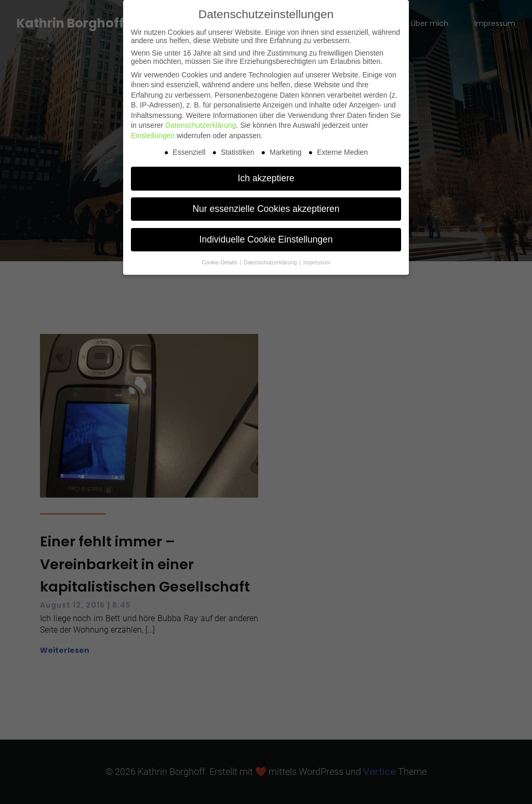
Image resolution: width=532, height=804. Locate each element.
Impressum (317, 262)
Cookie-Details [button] (220, 262)
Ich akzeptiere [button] (266, 178)
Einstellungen (153, 136)
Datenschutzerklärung (201, 125)
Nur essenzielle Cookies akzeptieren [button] (266, 209)
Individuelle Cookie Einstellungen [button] (266, 239)
